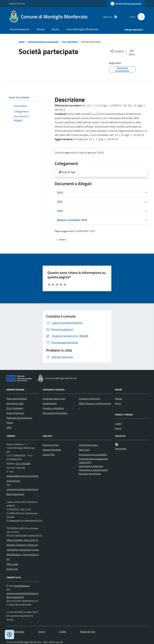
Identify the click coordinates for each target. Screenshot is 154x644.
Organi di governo (15, 413)
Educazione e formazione (55, 413)
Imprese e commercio (89, 399)
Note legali (84, 450)
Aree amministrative (17, 399)
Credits (63, 632)
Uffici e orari (12, 564)
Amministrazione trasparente (43, 42)
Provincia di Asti (51, 445)
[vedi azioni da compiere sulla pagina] (130, 52)
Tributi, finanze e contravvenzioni (95, 406)
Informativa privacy (88, 445)
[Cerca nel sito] (140, 17)
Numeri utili (12, 569)
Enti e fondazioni (15, 408)
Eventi (118, 428)
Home (22, 42)
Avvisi (118, 403)
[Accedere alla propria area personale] (126, 4)
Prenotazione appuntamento (93, 470)
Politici (10, 423)
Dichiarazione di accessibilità (93, 455)
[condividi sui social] (117, 51)
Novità (41, 29)
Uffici (9, 427)
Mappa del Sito (88, 632)
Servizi (55, 29)
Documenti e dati (15, 403)
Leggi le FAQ (85, 462)
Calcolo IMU (49, 455)
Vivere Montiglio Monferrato (82, 29)
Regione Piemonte (17, 4)
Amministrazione (20, 29)
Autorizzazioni (50, 403)
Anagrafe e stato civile (54, 399)
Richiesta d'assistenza (90, 474)
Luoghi (118, 424)
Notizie (118, 399)
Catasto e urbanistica (53, 408)
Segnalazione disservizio (91, 466)
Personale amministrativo (19, 418)
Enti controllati (70, 42)
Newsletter (121, 448)
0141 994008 (23, 464)
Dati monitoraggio (15, 632)
